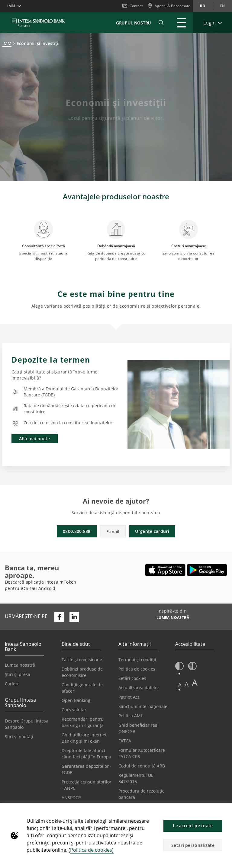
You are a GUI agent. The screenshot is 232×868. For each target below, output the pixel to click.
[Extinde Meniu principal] (182, 23)
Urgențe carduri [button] (152, 531)
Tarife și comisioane (82, 660)
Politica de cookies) (92, 850)
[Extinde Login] (212, 23)
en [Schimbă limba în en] (222, 6)
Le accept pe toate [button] (193, 826)
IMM (7, 43)
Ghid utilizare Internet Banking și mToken (84, 738)
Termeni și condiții (137, 660)
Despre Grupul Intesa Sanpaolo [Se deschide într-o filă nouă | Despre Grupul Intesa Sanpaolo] (27, 724)
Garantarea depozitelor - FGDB (87, 769)
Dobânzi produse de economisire (82, 672)
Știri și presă (18, 674)
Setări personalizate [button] (193, 845)
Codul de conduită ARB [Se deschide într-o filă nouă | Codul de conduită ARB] (142, 766)
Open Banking (76, 700)
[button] (225, 811)
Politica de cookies (137, 669)
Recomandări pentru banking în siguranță (83, 722)
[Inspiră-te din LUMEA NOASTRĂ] (173, 618)
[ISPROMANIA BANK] (39, 23)
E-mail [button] (113, 532)
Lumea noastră (20, 665)
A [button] (180, 685)
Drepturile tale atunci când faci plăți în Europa (86, 754)
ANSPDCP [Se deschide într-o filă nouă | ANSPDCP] (71, 798)
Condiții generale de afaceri (82, 688)
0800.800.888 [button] (77, 531)
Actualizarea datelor (139, 688)
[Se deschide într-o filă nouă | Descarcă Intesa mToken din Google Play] (207, 570)
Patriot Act (129, 697)
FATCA (125, 741)
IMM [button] (11, 6)
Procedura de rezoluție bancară (142, 794)
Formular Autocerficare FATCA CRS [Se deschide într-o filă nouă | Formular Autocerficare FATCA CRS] (142, 753)
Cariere (12, 684)
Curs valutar (74, 710)
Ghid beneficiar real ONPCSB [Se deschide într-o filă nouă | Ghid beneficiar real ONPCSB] (139, 728)
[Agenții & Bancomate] (169, 6)
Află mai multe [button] (35, 439)
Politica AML (131, 716)
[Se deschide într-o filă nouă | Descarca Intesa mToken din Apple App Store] (165, 570)
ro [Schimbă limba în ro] (203, 6)
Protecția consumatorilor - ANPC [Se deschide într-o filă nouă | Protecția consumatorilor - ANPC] (87, 785)
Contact (132, 6)
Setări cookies (132, 678)
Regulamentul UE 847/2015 (136, 778)
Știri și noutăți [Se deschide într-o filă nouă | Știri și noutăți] (19, 737)
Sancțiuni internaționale (143, 706)
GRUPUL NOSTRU (134, 23)
